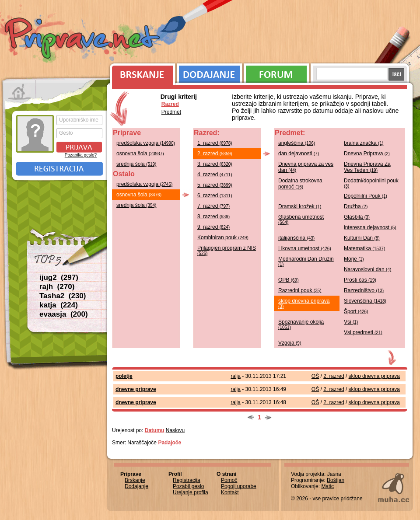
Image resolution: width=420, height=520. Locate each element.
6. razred (215, 195)
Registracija (59, 169)
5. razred (215, 185)
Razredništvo (364, 290)
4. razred (215, 174)
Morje (354, 259)
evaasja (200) (64, 314)
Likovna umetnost (305, 248)
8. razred (213, 216)
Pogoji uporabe (239, 486)
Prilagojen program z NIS (227, 250)
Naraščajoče (142, 443)
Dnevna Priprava (367, 154)
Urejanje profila (191, 492)
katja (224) (59, 305)
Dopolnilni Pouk (366, 196)
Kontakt (230, 492)
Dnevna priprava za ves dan (306, 167)
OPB (288, 280)
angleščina (297, 143)
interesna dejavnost (370, 227)
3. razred (215, 164)
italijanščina (296, 238)
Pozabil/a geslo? (81, 155)
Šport (356, 311)
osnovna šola (140, 154)
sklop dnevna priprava (304, 303)
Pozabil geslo (188, 486)
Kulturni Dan (362, 238)
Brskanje (141, 72)
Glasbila (357, 217)
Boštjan (336, 480)
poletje (124, 376)
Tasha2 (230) (63, 296)
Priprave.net (83, 39)
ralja (236, 376)
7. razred (213, 206)
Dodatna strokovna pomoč (300, 184)
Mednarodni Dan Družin (306, 261)
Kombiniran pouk (223, 237)
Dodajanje (209, 72)
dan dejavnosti (299, 154)
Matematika (364, 248)
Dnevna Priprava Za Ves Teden (367, 167)
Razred (170, 104)
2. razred (215, 154)
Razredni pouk (300, 290)
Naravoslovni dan (367, 269)
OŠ (315, 376)
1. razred (215, 143)
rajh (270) (57, 287)
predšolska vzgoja (146, 143)
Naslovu (175, 430)
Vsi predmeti (363, 332)
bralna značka (364, 143)
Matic (327, 486)
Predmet (171, 112)
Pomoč (229, 480)
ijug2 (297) (59, 277)
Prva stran (19, 92)
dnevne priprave (136, 389)
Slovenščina (365, 301)
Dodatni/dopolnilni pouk (371, 183)
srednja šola (136, 164)
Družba (356, 206)
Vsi (351, 322)
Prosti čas (360, 280)
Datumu (155, 430)
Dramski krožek (300, 206)
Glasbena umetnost (301, 219)
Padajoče (170, 443)
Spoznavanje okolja (301, 324)
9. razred (213, 227)
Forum (276, 72)
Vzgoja (290, 343)
